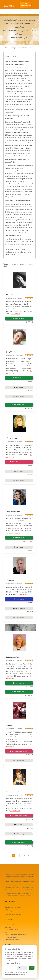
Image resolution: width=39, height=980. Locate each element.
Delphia (9, 725)
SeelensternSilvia (14, 512)
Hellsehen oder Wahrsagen (13, 907)
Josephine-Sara (12, 352)
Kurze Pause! (19, 599)
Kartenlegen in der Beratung (13, 915)
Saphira (11, 580)
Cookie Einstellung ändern (12, 940)
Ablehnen (22, 968)
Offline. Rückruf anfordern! (19, 462)
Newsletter (8, 927)
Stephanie (10, 295)
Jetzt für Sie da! (19, 318)
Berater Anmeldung (10, 925)
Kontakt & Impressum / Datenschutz (15, 935)
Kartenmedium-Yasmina (15, 792)
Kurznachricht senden (19, 405)
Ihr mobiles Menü (11, 11)
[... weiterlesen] (15, 314)
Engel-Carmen (13, 438)
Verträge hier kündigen (11, 937)
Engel (6, 910)
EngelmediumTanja (13, 657)
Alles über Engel (9, 912)
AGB (6, 932)
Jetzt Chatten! (19, 387)
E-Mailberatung (19, 396)
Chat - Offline (19, 471)
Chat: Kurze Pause (19, 608)
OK (32, 968)
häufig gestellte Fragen (11, 930)
